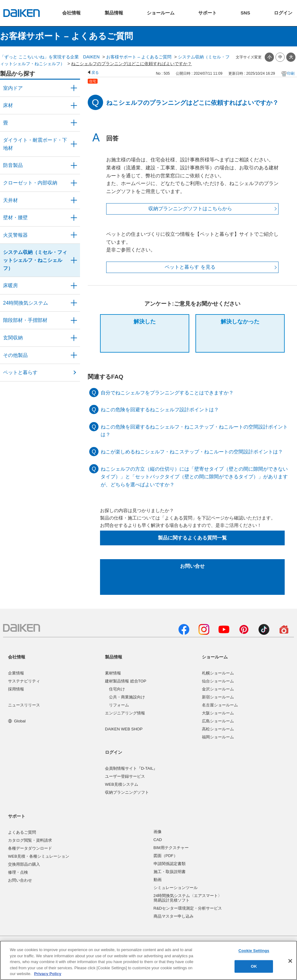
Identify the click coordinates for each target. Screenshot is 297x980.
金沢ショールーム (218, 689)
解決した (145, 322)
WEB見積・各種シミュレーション (39, 856)
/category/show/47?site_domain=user (74, 218)
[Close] (290, 961)
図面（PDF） (166, 856)
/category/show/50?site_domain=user (74, 165)
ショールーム (215, 657)
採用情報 (16, 689)
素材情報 (113, 673)
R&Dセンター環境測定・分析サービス (188, 908)
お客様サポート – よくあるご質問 (139, 57)
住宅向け (117, 689)
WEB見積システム (122, 784)
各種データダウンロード (30, 848)
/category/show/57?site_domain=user (74, 320)
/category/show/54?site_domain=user (74, 183)
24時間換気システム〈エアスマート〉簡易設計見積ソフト (188, 898)
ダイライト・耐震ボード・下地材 (35, 144)
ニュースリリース (24, 705)
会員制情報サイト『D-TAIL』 (131, 768)
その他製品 (15, 355)
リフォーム (119, 705)
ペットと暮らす (20, 372)
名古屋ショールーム (220, 705)
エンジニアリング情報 (125, 713)
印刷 (291, 73)
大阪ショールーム (218, 713)
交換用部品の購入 (24, 864)
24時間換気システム (26, 303)
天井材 (10, 200)
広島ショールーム (218, 721)
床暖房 (10, 285)
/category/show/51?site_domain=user (74, 303)
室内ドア (13, 88)
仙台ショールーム (218, 681)
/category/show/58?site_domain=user (74, 355)
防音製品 (13, 165)
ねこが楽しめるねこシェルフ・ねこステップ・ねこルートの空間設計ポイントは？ (192, 452)
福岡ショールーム (218, 737)
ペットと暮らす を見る (190, 267)
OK (254, 966)
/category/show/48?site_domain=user (74, 144)
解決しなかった (240, 322)
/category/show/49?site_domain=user (74, 200)
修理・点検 (18, 872)
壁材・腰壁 (15, 217)
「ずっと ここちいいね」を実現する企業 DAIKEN (50, 57)
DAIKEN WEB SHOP (124, 729)
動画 (158, 880)
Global (17, 721)
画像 (158, 832)
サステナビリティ (24, 681)
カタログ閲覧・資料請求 (30, 840)
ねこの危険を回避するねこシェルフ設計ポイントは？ (160, 410)
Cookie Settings (254, 951)
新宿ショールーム (218, 697)
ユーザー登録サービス (125, 776)
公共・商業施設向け (127, 697)
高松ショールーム (218, 729)
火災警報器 (15, 235)
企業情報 (16, 673)
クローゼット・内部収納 (30, 183)
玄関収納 (13, 338)
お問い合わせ (20, 880)
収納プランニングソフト (127, 792)
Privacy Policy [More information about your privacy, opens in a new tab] (48, 974)
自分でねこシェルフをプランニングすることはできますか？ (167, 393)
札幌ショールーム (218, 673)
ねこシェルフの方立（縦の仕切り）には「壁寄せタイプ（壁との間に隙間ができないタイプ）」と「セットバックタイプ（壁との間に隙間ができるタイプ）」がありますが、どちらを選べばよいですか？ (194, 477)
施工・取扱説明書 (170, 872)
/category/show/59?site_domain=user (74, 105)
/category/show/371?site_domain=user (74, 88)
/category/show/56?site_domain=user (74, 338)
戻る (95, 73)
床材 (8, 105)
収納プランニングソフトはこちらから (190, 209)
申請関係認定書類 (170, 864)
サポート (17, 816)
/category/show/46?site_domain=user (74, 123)
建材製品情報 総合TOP (126, 681)
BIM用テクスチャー (171, 848)
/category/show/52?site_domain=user (74, 235)
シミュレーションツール (176, 888)
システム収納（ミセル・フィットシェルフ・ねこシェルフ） (35, 260)
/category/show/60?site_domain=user (74, 286)
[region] (148, 960)
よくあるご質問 (22, 832)
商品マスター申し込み (174, 916)
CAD (158, 840)
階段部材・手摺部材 (25, 320)
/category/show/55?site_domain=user (74, 260)
